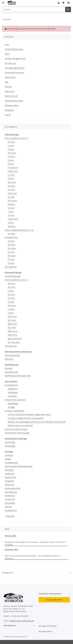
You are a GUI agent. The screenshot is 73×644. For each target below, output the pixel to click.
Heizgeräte (9, 481)
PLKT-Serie (12, 201)
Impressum (10, 91)
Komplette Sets (11, 237)
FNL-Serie (12, 248)
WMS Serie (12, 324)
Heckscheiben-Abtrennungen (17, 433)
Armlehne (9, 455)
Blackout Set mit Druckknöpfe (20, 425)
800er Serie (13, 331)
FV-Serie (11, 263)
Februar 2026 (10, 536)
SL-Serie (11, 208)
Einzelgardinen (11, 385)
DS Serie (11, 294)
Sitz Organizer (11, 267)
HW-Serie (12, 305)
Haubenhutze (11, 477)
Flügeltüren (13, 389)
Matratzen (9, 359)
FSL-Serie (12, 256)
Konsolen (9, 368)
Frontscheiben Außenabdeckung (19, 466)
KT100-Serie (13, 168)
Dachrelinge (10, 442)
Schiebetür (12, 396)
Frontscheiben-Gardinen (15, 400)
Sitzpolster (10, 516)
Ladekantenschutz (13, 488)
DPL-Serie (12, 153)
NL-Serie (11, 190)
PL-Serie (11, 197)
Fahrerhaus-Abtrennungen (16, 429)
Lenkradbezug (11, 492)
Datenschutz (10, 77)
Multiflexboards (11, 372)
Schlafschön (10, 499)
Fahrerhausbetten (12, 355)
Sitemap (8, 87)
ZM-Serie (12, 226)
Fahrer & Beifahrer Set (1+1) (17, 138)
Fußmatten (9, 470)
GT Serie (11, 298)
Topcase (8, 507)
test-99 (8, 115)
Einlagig (11, 407)
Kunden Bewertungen (14, 49)
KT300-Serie (13, 171)
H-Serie (11, 164)
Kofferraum (10, 485)
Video (7, 54)
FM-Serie (12, 245)
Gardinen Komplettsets (15, 411)
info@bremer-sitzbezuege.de (22, 621)
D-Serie (11, 149)
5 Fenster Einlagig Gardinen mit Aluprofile (26, 418)
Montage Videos (12, 105)
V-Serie (11, 223)
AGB (7, 82)
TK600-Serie (13, 219)
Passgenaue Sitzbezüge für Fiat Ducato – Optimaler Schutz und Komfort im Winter (35, 543)
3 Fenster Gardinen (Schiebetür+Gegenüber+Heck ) (29, 414)
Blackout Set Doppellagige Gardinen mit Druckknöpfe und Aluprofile (37, 422)
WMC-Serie (13, 335)
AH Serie (11, 283)
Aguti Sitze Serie (15, 339)
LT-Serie (11, 175)
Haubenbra (10, 474)
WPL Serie (12, 320)
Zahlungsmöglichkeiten (15, 68)
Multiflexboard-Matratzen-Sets (18, 376)
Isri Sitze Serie (14, 342)
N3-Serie (12, 186)
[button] (59, 3)
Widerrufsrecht (11, 96)
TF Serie (11, 215)
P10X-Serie (12, 193)
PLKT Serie (12, 316)
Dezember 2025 (11, 549)
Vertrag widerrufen (54, 600)
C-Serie (11, 145)
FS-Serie (11, 252)
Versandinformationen (14, 73)
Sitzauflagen (10, 503)
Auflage (8, 459)
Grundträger (10, 446)
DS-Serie (11, 157)
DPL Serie (12, 328)
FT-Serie (11, 259)
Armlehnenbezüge (13, 276)
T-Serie (11, 212)
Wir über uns (10, 63)
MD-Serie (12, 182)
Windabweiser (11, 510)
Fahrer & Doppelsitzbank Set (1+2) (19, 230)
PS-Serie (11, 204)
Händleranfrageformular (15, 58)
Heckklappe (13, 392)
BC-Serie (11, 287)
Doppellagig (13, 403)
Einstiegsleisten (11, 463)
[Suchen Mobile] (34, 9)
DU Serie (12, 234)
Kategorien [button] (8, 573)
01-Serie (11, 142)
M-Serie (11, 179)
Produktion (9, 110)
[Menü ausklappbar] (3, 2)
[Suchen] (68, 9)
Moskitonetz (10, 496)
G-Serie (11, 160)
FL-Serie (11, 241)
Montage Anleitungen (14, 101)
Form (7, 44)
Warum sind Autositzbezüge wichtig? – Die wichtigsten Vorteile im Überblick (33, 557)
